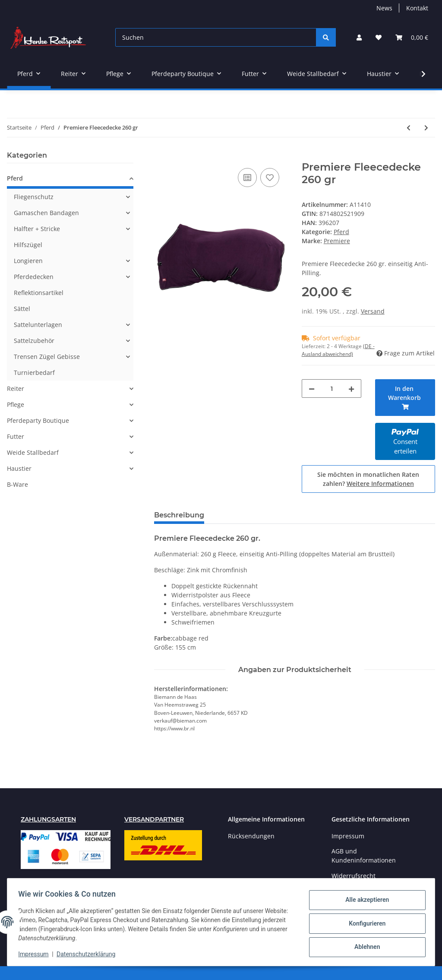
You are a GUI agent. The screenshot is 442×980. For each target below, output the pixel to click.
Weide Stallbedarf (33, 452)
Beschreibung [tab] (179, 515)
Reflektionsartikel (39, 293)
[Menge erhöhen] (351, 389)
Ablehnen (364, 946)
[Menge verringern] (312, 389)
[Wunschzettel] (379, 37)
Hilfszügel (28, 245)
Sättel (22, 309)
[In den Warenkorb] (161, 156)
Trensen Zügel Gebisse (47, 357)
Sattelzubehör (34, 341)
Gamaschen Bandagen (46, 213)
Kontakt (417, 8)
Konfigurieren (364, 923)
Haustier (19, 468)
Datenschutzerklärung (89, 954)
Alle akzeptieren (364, 901)
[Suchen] (216, 37)
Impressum (348, 836)
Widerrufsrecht (354, 876)
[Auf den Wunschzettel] (270, 178)
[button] (359, 37)
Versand (373, 311)
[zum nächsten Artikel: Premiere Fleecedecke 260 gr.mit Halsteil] (426, 128)
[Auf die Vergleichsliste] (247, 178)
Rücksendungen (251, 836)
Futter (16, 436)
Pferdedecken (34, 277)
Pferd (341, 232)
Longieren (28, 261)
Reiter (16, 389)
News (384, 8)
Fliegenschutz (34, 197)
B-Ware (17, 484)
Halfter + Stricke (37, 229)
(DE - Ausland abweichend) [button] (338, 350)
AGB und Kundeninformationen (364, 856)
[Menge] (332, 389)
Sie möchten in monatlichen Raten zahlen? (368, 479)
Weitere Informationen (380, 484)
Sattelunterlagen (38, 325)
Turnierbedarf (34, 373)
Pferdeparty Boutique (38, 420)
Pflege (16, 404)
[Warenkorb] (412, 37)
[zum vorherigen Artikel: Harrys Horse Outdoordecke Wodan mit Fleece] (409, 128)
